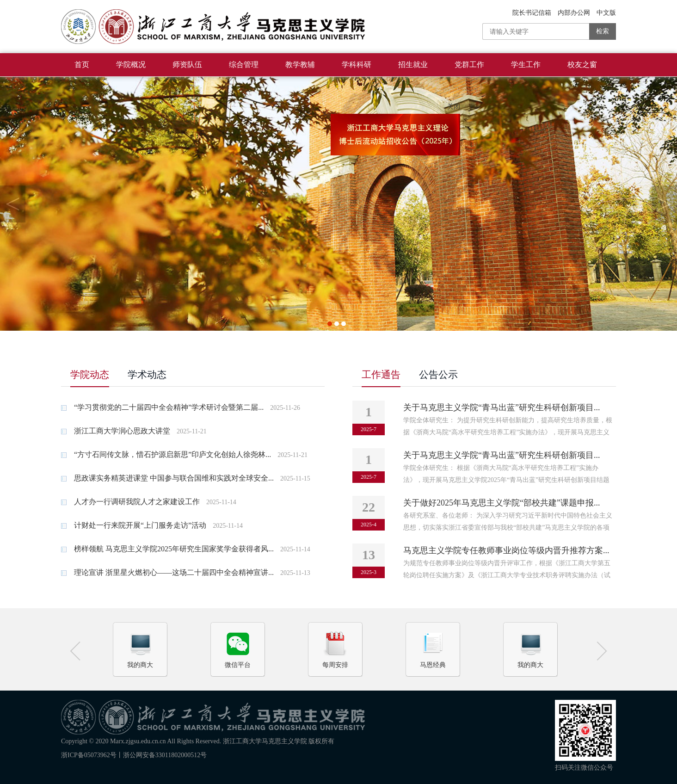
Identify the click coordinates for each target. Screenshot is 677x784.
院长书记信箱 (532, 13)
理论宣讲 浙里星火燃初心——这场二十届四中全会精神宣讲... (167, 572)
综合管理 (244, 65)
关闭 (456, 110)
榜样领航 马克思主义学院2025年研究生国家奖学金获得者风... (167, 549)
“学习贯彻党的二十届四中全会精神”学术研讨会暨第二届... (162, 407)
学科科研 (357, 65)
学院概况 (131, 65)
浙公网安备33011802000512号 (165, 755)
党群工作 (469, 65)
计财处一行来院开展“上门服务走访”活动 (134, 525)
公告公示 (438, 375)
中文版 (606, 13)
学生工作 (526, 65)
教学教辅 (300, 65)
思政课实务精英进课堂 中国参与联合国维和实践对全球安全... (167, 478)
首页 (82, 65)
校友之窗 (582, 65)
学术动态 (147, 375)
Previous (13, 204)
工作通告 (381, 375)
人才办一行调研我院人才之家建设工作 (130, 502)
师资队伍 (187, 65)
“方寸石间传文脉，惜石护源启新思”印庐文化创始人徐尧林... (166, 454)
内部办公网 (574, 13)
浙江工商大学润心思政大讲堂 (116, 431)
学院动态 (90, 375)
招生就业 (413, 65)
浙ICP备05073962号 (89, 755)
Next (664, 204)
